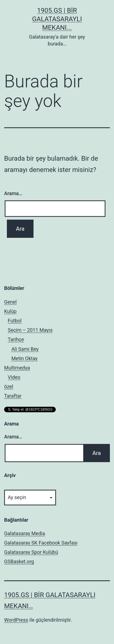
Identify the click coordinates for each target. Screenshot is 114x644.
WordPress (16, 620)
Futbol (15, 321)
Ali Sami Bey (25, 349)
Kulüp (10, 311)
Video (14, 377)
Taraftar (13, 396)
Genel (10, 302)
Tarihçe (16, 339)
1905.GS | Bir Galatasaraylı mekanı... (57, 19)
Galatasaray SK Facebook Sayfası (41, 543)
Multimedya (17, 368)
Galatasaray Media (25, 533)
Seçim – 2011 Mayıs (30, 330)
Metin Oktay (24, 358)
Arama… (13, 193)
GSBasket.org (19, 561)
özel (9, 386)
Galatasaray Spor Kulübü (31, 552)
